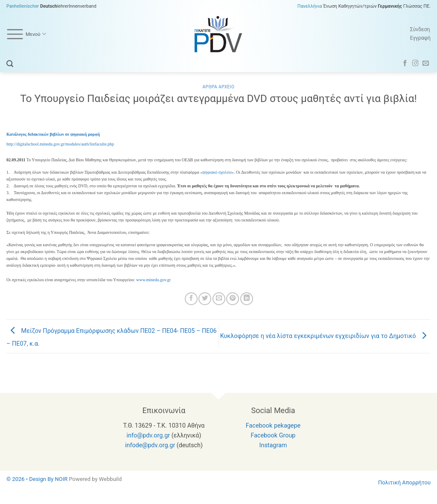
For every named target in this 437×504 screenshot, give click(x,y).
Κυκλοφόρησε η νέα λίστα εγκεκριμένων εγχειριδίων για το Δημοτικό (325, 336)
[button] (10, 64)
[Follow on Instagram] (415, 64)
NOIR (61, 479)
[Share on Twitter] (205, 299)
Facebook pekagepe (273, 426)
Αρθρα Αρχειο (218, 87)
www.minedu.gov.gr (153, 280)
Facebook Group (273, 436)
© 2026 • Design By (31, 479)
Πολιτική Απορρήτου (404, 482)
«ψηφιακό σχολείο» (217, 172)
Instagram (273, 445)
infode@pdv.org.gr (150, 445)
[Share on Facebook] (191, 299)
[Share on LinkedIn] (247, 299)
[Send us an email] (426, 64)
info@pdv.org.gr (149, 436)
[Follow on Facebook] (405, 64)
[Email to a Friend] (219, 299)
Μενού (26, 34)
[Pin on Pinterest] (233, 299)
